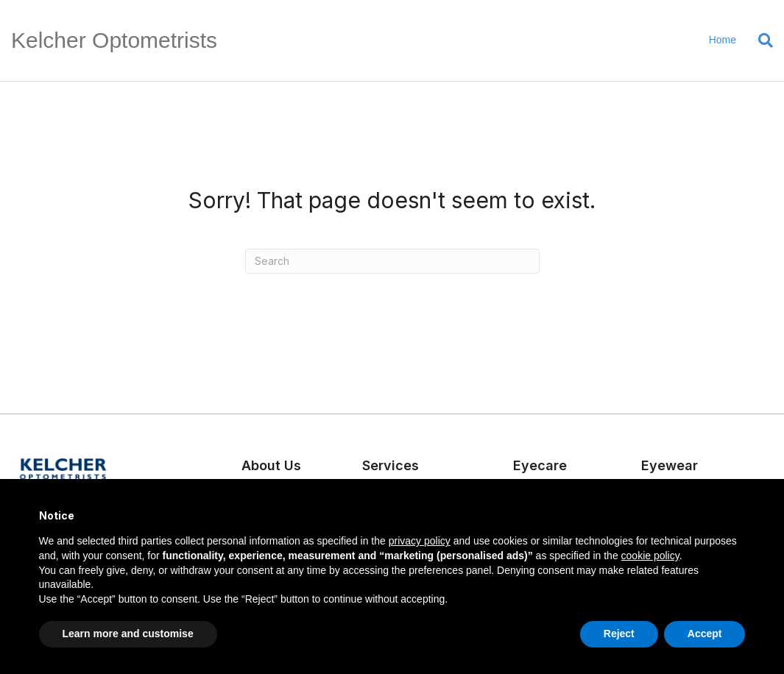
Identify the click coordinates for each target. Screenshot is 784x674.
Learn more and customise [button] (128, 634)
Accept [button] (705, 634)
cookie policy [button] (650, 556)
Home (723, 40)
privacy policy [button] (420, 541)
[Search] (760, 40)
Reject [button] (619, 634)
